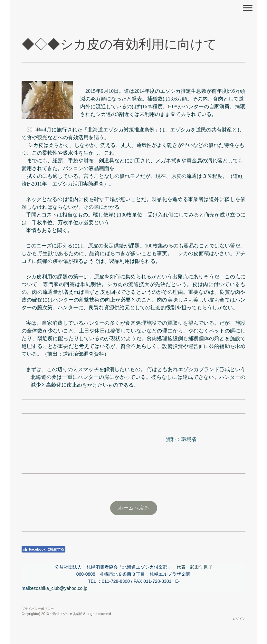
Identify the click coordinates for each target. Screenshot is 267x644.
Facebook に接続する (43, 549)
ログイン (239, 619)
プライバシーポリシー (38, 609)
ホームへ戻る (134, 508)
